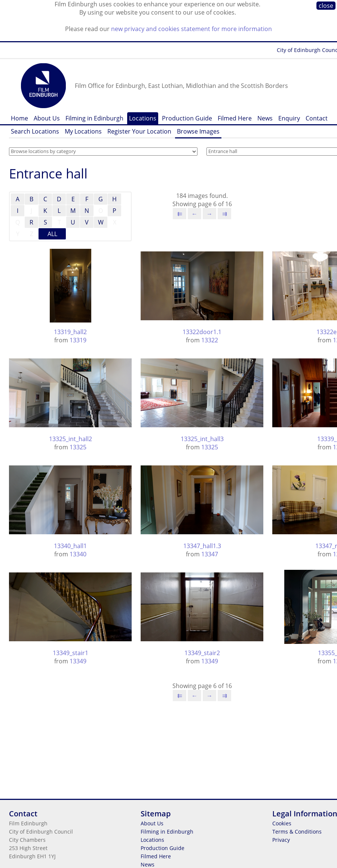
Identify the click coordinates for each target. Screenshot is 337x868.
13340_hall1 (70, 546)
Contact (317, 118)
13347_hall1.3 (202, 546)
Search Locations (35, 131)
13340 (78, 554)
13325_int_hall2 (71, 439)
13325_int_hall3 (202, 439)
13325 (78, 447)
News (265, 118)
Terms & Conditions (297, 832)
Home (19, 118)
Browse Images (198, 131)
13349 (78, 661)
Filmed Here (235, 118)
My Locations (83, 131)
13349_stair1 (71, 653)
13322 (210, 340)
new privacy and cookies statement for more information (192, 29)
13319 (78, 340)
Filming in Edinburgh (94, 118)
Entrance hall (48, 173)
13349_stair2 (202, 653)
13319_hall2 (70, 332)
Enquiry (289, 118)
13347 (210, 554)
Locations (143, 118)
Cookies (282, 823)
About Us (47, 118)
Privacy (281, 840)
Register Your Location (139, 131)
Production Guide (187, 118)
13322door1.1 (202, 332)
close (326, 6)
